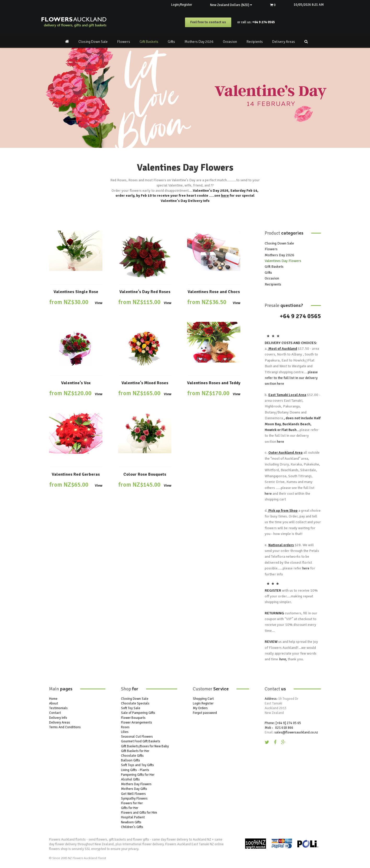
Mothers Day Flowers (136, 784)
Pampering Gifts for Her (138, 775)
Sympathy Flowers (134, 799)
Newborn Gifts (131, 822)
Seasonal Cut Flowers (137, 737)
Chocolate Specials (135, 703)
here (225, 196)
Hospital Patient (133, 818)
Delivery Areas (284, 42)
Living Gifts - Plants (135, 770)
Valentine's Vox (76, 383)
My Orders (200, 708)
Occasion (230, 42)
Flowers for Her (132, 803)
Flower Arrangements (137, 723)
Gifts (171, 42)
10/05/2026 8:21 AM (308, 5)
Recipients (255, 42)
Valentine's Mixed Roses (145, 383)
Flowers (124, 42)
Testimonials (58, 708)
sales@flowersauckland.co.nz (296, 732)
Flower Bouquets (133, 718)
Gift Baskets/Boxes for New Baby (145, 746)
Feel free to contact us (208, 22)
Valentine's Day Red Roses (145, 292)
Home (53, 699)
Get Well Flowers (133, 794)
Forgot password (205, 713)
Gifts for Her (130, 808)
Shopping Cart (203, 699)
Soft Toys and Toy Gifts (137, 765)
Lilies (125, 732)
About (54, 703)
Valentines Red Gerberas (76, 474)
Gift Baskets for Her (135, 751)
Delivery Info (58, 718)
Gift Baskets (149, 42)
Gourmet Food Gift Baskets (141, 742)
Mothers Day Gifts (134, 789)
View (99, 303)
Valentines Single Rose (76, 292)
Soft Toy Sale (131, 708)
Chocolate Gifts (132, 756)
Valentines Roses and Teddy (214, 383)
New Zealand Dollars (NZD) (230, 5)
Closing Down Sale (93, 42)
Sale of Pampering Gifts (138, 713)
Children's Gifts (132, 827)
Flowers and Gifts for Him (139, 813)
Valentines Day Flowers (283, 261)
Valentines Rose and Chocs (214, 292)
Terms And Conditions (65, 727)
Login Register (203, 703)
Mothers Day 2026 (199, 42)
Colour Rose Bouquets (145, 474)
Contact (55, 713)
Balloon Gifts (131, 760)
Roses (125, 727)
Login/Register (180, 5)
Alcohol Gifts (130, 779)
